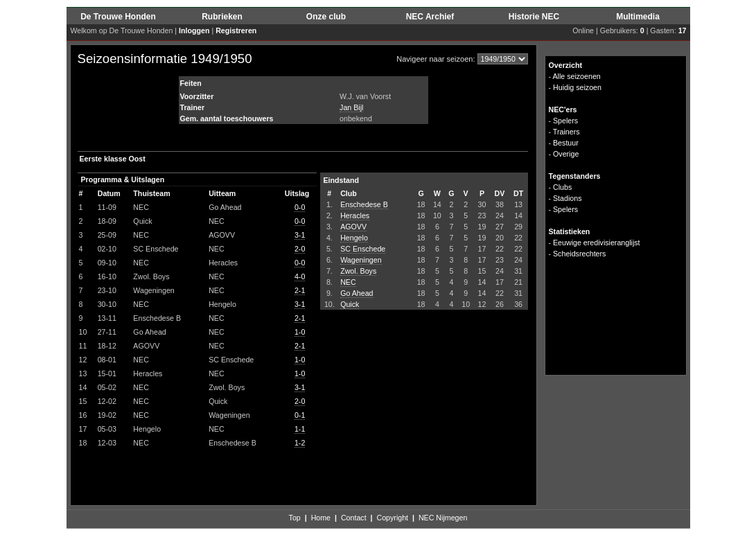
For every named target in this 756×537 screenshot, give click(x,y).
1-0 (300, 332)
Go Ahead (357, 293)
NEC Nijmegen (443, 518)
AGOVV (353, 227)
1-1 (300, 429)
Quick (350, 304)
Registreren (236, 30)
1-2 (300, 443)
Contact (354, 518)
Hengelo (354, 238)
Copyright (392, 518)
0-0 (300, 207)
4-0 (300, 276)
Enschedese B (364, 204)
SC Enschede (363, 249)
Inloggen (194, 30)
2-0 (300, 249)
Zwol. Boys (358, 271)
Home (321, 518)
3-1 (300, 235)
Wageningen (361, 260)
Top (295, 518)
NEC (348, 282)
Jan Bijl (351, 107)
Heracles (355, 215)
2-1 (300, 290)
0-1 (300, 415)
